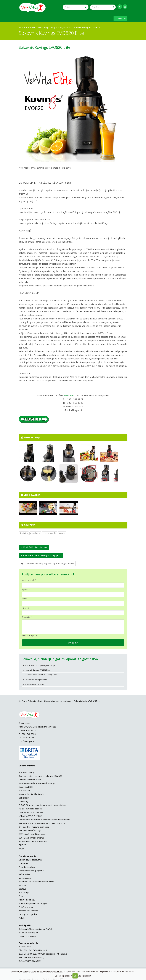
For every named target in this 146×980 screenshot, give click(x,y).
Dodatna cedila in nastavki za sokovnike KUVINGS (41, 775)
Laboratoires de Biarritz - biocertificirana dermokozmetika (44, 819)
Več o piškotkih (84, 976)
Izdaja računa (25, 877)
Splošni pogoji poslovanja (30, 859)
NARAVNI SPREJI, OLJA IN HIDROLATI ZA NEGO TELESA (42, 822)
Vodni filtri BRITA (26, 786)
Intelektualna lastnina (28, 910)
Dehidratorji (24, 797)
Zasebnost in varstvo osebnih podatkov (37, 881)
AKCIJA (22, 848)
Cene (21, 895)
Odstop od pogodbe (28, 913)
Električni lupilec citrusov (34, 546)
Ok (75, 976)
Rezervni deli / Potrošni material (33, 841)
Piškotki (22, 917)
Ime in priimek (28, 579)
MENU (120, 18)
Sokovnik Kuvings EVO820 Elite (44, 46)
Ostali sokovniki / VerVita (30, 779)
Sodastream (24, 790)
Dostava (22, 888)
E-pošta (25, 588)
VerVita (22, 27)
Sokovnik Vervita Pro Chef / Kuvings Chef (41, 674)
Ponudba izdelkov (27, 866)
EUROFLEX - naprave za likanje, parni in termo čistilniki (43, 804)
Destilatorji (24, 801)
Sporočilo (26, 616)
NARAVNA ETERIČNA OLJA (30, 830)
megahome (35, 532)
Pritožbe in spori (26, 906)
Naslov (25, 598)
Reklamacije (24, 892)
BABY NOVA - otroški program (32, 833)
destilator (24, 532)
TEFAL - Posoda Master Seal (31, 811)
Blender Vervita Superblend (36, 679)
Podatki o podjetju (27, 899)
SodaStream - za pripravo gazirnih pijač (41, 554)
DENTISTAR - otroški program (32, 837)
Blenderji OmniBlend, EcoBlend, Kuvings (37, 782)
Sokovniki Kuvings (27, 772)
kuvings (62, 532)
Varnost (22, 884)
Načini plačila (24, 873)
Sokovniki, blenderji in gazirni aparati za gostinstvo (50, 27)
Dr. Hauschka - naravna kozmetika (34, 826)
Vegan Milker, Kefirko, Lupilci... (32, 793)
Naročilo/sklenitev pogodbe (31, 870)
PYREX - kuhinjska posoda (30, 808)
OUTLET (22, 844)
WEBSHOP (69, 395)
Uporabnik (23, 863)
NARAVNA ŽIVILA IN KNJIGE (30, 815)
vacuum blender (50, 532)
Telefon (25, 607)
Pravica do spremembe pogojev (33, 903)
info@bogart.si (28, 740)
